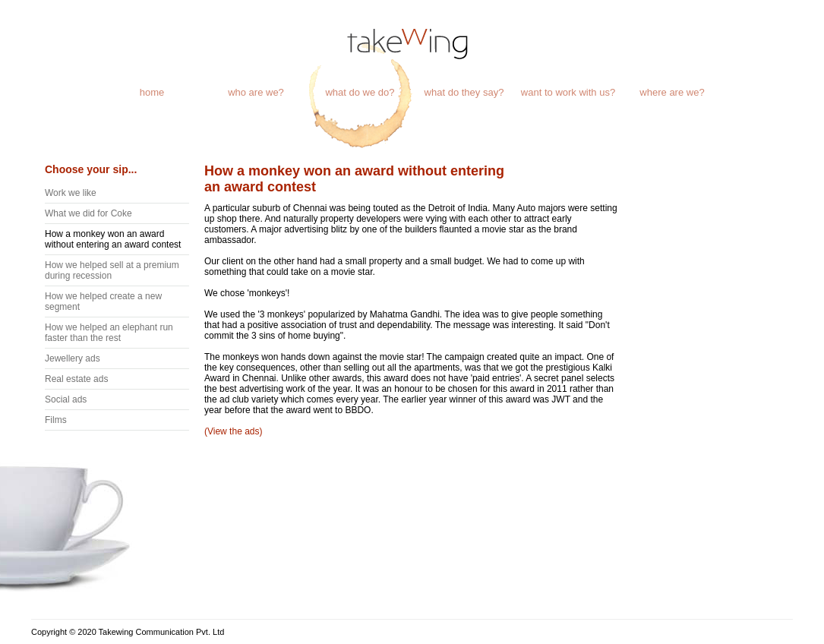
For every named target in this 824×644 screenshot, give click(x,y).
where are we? (672, 92)
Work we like (71, 193)
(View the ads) (233, 431)
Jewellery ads (73, 358)
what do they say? (464, 92)
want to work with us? (568, 92)
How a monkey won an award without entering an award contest (113, 239)
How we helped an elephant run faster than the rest (109, 333)
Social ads (66, 399)
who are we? (256, 92)
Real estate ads (76, 379)
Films (56, 420)
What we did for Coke (88, 213)
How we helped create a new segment (103, 301)
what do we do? (360, 92)
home (152, 92)
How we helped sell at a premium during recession (112, 270)
